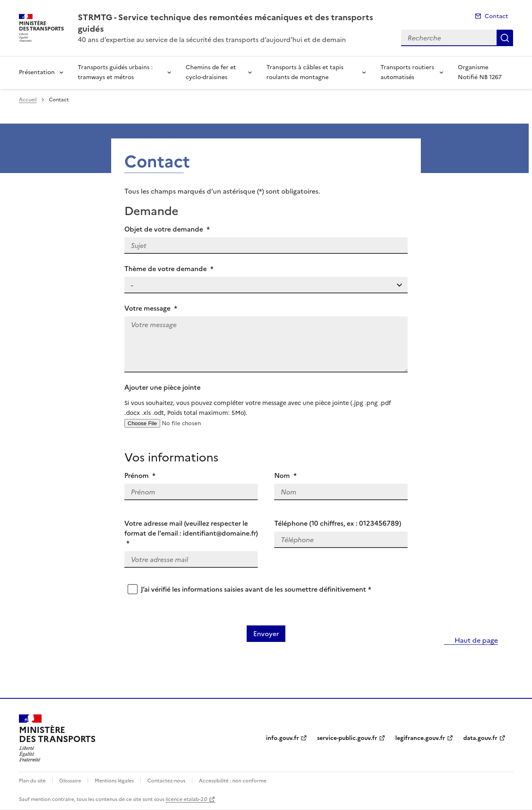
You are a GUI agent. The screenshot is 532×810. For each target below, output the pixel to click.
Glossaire (70, 781)
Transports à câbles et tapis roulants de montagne (305, 72)
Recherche (505, 38)
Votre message (151, 308)
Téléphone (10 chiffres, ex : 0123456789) (338, 523)
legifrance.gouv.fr (420, 738)
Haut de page (475, 640)
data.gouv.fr (480, 738)
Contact (496, 16)
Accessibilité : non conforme (233, 781)
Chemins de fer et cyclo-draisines (211, 72)
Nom (285, 475)
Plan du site (32, 781)
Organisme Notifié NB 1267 (480, 72)
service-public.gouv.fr (347, 738)
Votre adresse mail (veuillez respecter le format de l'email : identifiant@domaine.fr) (191, 533)
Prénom (140, 475)
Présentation (37, 72)
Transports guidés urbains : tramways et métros (115, 72)
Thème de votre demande (169, 269)
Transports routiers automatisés (407, 72)
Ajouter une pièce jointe (266, 400)
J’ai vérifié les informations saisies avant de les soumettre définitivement (256, 589)
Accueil (28, 100)
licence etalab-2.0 (186, 799)
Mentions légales (114, 781)
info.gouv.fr (282, 738)
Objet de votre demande (167, 229)
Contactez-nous (166, 781)
